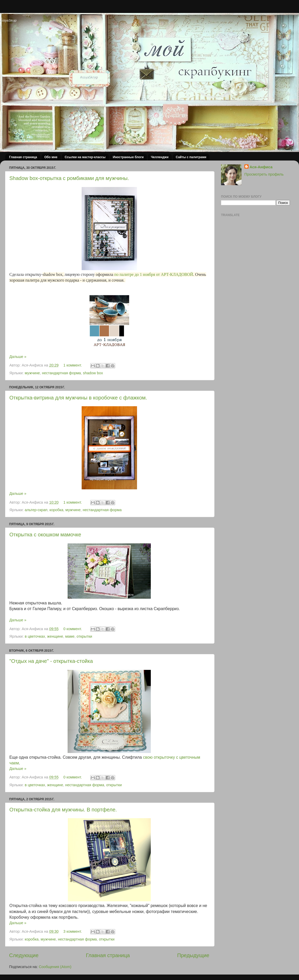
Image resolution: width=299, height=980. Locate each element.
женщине (55, 636)
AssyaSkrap (8, 21)
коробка (56, 510)
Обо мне (51, 157)
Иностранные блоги (128, 157)
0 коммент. (73, 629)
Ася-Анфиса (261, 167)
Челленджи (160, 157)
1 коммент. (73, 365)
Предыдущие (193, 955)
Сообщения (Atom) (55, 967)
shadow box (93, 373)
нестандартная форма (61, 373)
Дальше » (18, 357)
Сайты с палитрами (191, 157)
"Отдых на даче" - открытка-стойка (51, 661)
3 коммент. (73, 931)
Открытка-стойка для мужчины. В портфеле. (63, 810)
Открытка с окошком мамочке (45, 535)
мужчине (32, 373)
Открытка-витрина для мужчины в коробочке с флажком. (78, 398)
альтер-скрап (36, 510)
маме (70, 636)
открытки (84, 636)
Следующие (24, 955)
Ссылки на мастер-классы (85, 157)
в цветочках (35, 636)
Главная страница (23, 157)
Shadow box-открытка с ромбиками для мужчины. (69, 178)
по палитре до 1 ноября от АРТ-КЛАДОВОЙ (154, 274)
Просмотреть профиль (264, 174)
